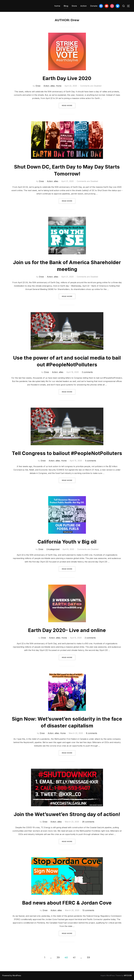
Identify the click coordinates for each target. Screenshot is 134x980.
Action (83, 6)
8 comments (92, 733)
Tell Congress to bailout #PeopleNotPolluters (67, 453)
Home (59, 86)
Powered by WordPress (12, 975)
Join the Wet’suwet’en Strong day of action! (67, 814)
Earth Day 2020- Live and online (67, 630)
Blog (66, 6)
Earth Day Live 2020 (67, 78)
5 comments (91, 461)
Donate (94, 6)
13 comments (88, 910)
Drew (38, 86)
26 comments (88, 822)
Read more (69, 105)
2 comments (90, 638)
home (57, 6)
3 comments (87, 372)
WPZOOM (128, 975)
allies (53, 86)
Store (74, 6)
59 (88, 957)
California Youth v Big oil (67, 542)
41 (74, 957)
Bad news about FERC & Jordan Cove (67, 903)
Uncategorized (53, 549)
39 (58, 957)
